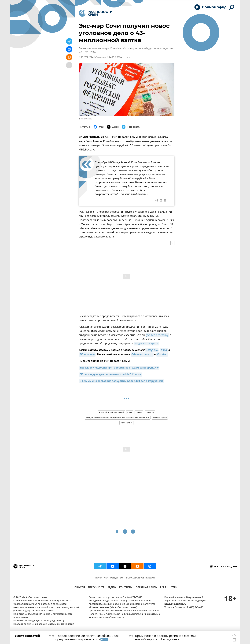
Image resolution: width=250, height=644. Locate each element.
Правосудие (126, 423)
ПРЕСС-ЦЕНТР (96, 588)
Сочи (130, 412)
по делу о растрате (146, 344)
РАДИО (112, 588)
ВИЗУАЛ (150, 578)
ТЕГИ (174, 588)
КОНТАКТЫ (126, 588)
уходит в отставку (157, 335)
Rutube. (162, 355)
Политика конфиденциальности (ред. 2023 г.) (39, 621)
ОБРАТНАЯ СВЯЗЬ (146, 588)
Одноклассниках (142, 355)
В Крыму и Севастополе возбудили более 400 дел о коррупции (121, 381)
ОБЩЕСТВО (116, 578)
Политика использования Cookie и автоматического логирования (43, 616)
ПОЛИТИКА (102, 578)
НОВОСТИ (79, 588)
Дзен (164, 350)
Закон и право (160, 418)
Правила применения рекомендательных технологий (44, 624)
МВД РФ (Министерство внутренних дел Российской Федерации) (118, 418)
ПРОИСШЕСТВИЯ (134, 578)
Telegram (152, 350)
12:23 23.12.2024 (86, 57)
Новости (150, 412)
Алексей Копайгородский (111, 412)
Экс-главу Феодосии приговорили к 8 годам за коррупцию (119, 368)
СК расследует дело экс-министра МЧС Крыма (110, 375)
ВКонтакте (87, 355)
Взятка (139, 412)
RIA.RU (164, 588)
